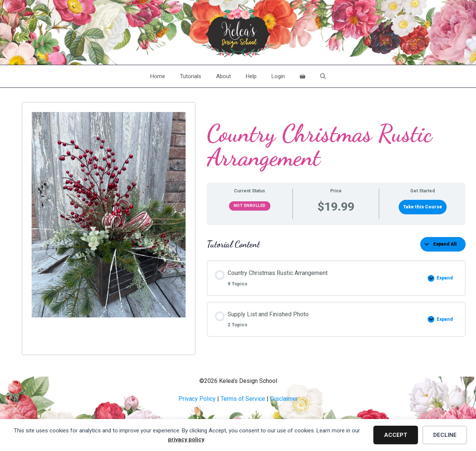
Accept (396, 435)
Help (251, 76)
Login (278, 76)
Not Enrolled (250, 206)
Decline (445, 435)
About (223, 76)
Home (158, 76)
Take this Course (423, 207)
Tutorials (191, 76)
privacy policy (186, 439)
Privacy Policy (197, 399)
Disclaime (283, 399)
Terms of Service (243, 399)
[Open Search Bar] (323, 76)
